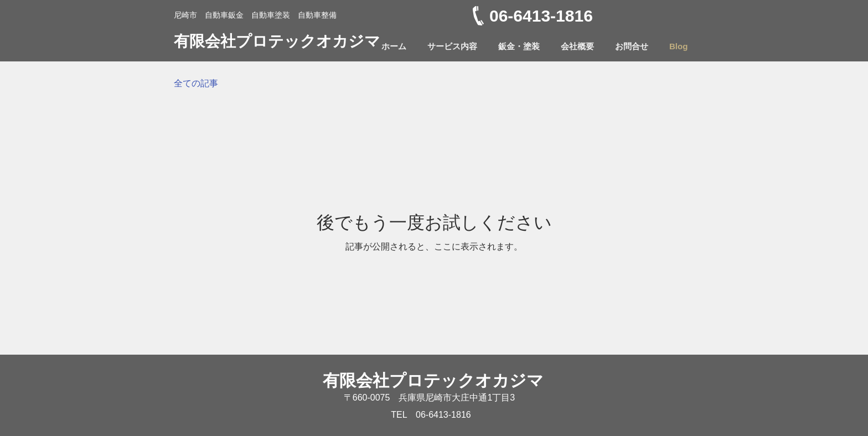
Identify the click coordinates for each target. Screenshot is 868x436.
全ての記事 (196, 83)
